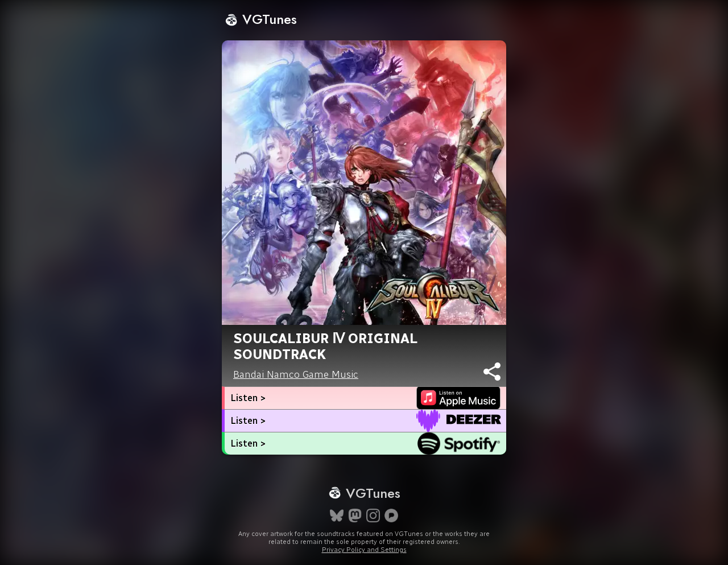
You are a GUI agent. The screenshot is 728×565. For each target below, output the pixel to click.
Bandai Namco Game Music (296, 374)
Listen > (248, 398)
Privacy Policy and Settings (364, 550)
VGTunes (261, 19)
